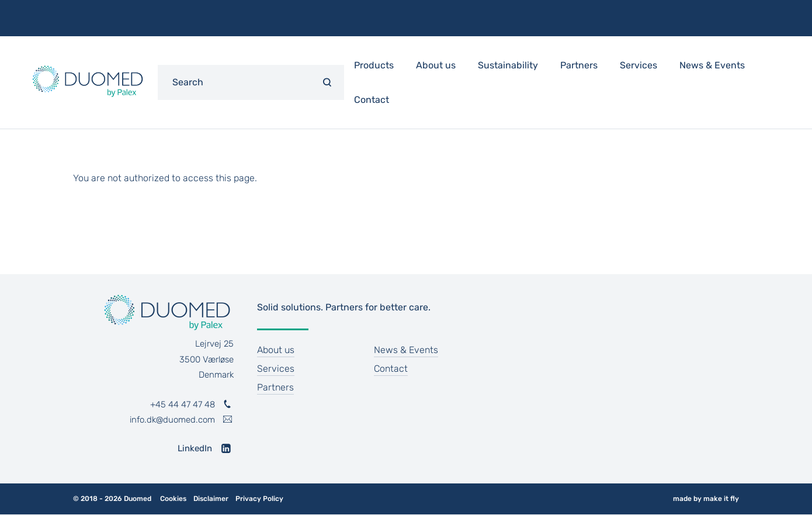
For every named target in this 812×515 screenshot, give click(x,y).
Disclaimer (211, 499)
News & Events (712, 65)
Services (639, 65)
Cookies (173, 499)
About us (436, 65)
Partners (579, 65)
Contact (372, 100)
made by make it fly (706, 499)
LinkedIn (195, 448)
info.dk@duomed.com (172, 420)
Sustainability (508, 65)
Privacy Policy (259, 499)
